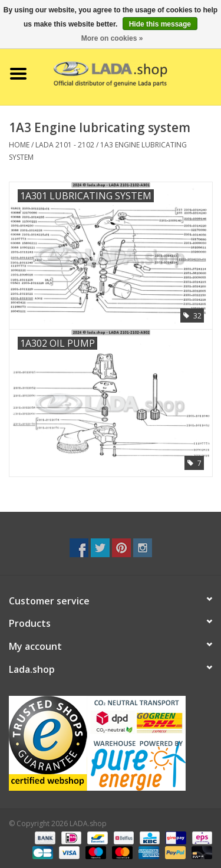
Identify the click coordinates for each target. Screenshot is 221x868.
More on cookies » (112, 38)
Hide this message (160, 24)
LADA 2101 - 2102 (65, 145)
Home (19, 145)
